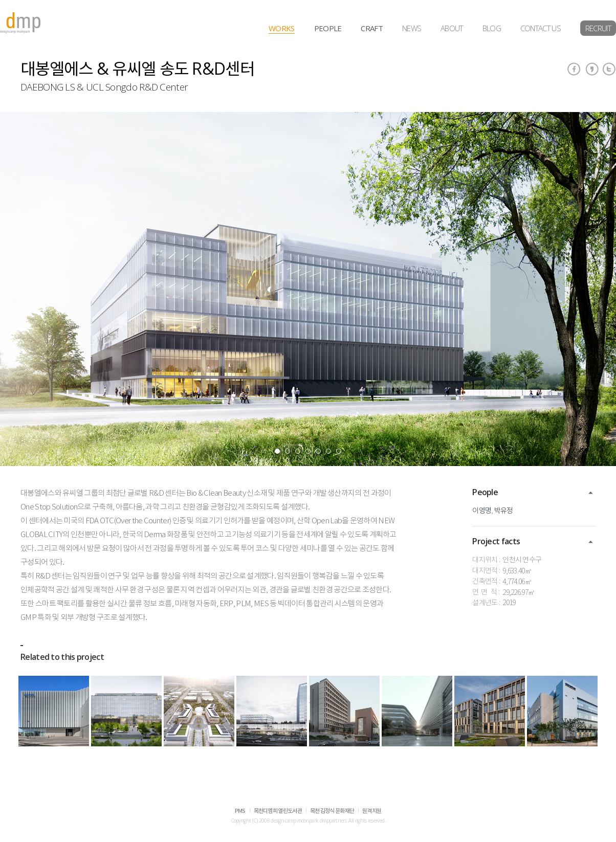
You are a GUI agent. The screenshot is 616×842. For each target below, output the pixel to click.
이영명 (482, 511)
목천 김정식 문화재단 (332, 811)
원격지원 (372, 811)
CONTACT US (541, 28)
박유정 (504, 511)
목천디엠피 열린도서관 (278, 811)
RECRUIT (598, 28)
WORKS (282, 28)
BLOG (492, 28)
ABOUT (452, 28)
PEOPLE (328, 28)
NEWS (412, 28)
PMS (240, 811)
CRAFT (372, 28)
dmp (20, 23)
